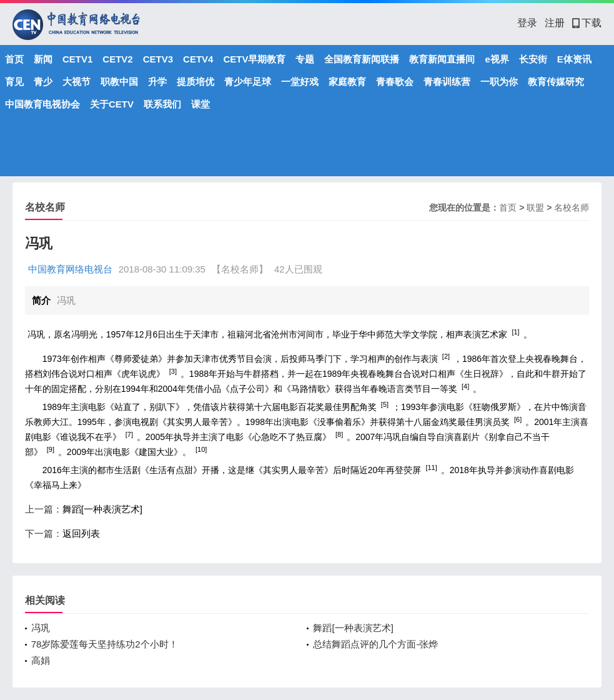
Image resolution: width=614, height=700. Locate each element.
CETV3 (158, 59)
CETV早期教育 (254, 59)
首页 (14, 59)
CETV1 (77, 59)
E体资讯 (574, 59)
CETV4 (198, 59)
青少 (43, 82)
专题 (305, 59)
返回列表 (81, 533)
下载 (587, 23)
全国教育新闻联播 (362, 59)
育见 (14, 82)
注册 (555, 23)
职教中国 (119, 82)
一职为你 (499, 82)
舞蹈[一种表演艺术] (102, 509)
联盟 (535, 207)
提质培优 (196, 82)
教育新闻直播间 (442, 59)
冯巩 (41, 628)
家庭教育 (347, 82)
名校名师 (572, 207)
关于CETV (112, 104)
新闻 (43, 59)
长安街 (533, 59)
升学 (157, 82)
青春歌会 (395, 82)
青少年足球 (248, 82)
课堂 (201, 104)
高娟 (41, 660)
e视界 (497, 59)
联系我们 (162, 104)
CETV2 (117, 59)
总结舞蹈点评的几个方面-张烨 (375, 644)
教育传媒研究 (556, 82)
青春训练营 (447, 82)
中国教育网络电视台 (70, 269)
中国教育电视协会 (42, 104)
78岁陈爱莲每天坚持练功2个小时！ (105, 644)
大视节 (77, 82)
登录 (527, 23)
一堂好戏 (300, 82)
